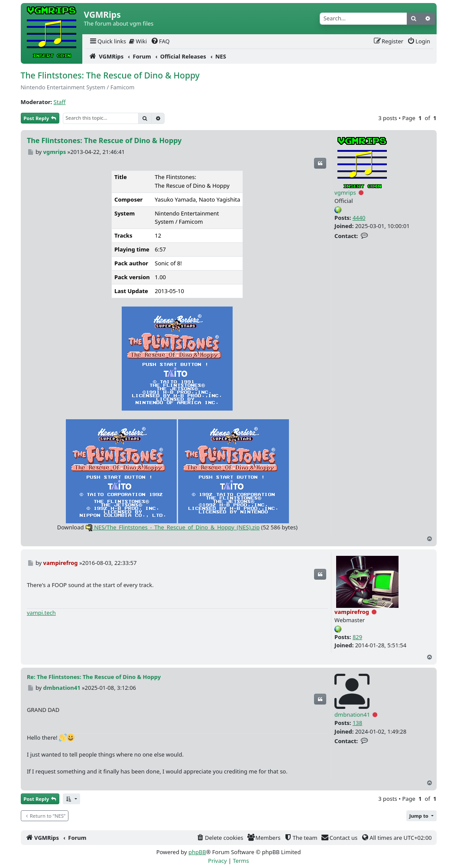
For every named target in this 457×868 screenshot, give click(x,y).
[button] (71, 799)
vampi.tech (41, 613)
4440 (359, 218)
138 (357, 723)
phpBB (197, 852)
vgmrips (345, 193)
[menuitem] (107, 41)
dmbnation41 (352, 715)
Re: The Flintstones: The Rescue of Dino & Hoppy (94, 677)
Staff (60, 102)
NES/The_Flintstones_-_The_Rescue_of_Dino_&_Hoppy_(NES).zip (173, 527)
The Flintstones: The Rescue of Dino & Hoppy (110, 75)
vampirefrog (352, 612)
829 (357, 637)
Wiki (138, 41)
